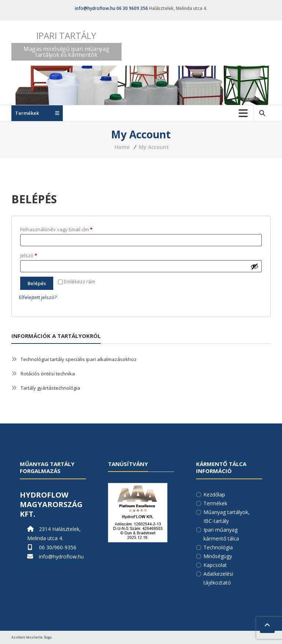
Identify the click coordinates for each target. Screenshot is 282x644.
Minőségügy (218, 556)
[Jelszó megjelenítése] (254, 266)
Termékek (215, 503)
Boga (48, 637)
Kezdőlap (214, 494)
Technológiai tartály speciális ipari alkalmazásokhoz (79, 359)
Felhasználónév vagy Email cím (66, 229)
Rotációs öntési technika (48, 374)
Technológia (218, 547)
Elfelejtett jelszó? (38, 297)
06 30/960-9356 (58, 547)
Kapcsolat (215, 565)
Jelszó (38, 255)
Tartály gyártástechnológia (50, 388)
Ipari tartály (66, 35)
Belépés (37, 283)
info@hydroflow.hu (95, 8)
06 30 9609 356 (132, 8)
